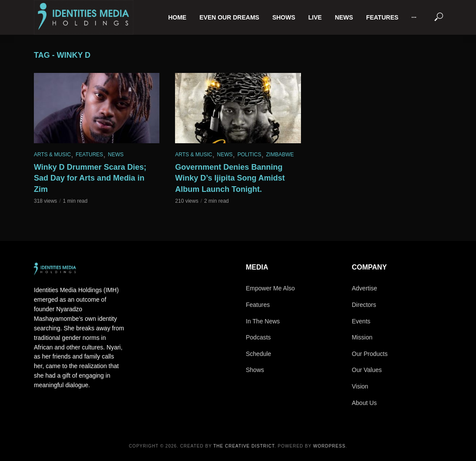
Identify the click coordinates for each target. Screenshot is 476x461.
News (344, 17)
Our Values (367, 370)
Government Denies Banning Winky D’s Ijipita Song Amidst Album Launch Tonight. (230, 178)
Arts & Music (52, 155)
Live (315, 17)
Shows (284, 17)
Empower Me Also (270, 288)
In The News (263, 321)
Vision (360, 386)
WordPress (329, 446)
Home (177, 17)
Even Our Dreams (229, 17)
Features (382, 17)
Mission (362, 337)
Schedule (258, 354)
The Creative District (244, 446)
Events (361, 321)
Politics (250, 155)
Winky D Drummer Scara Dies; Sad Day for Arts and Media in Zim (90, 178)
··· (414, 17)
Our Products (370, 354)
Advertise (364, 288)
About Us (364, 403)
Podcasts (258, 337)
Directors (364, 305)
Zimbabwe (280, 155)
